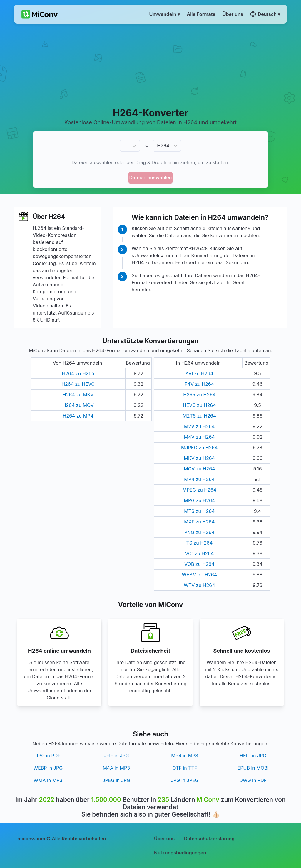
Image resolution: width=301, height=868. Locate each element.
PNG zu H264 (199, 532)
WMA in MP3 (48, 780)
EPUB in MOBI (253, 768)
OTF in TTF (185, 768)
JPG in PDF (48, 756)
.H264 (163, 146)
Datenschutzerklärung (209, 839)
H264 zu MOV (78, 405)
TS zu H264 (199, 543)
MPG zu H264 (199, 500)
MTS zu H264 (199, 511)
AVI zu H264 (199, 373)
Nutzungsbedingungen (180, 853)
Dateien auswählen (151, 177)
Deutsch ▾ (265, 14)
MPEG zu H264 (199, 490)
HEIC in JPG (253, 756)
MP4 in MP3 (185, 756)
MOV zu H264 (199, 469)
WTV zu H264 (199, 585)
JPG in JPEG (185, 780)
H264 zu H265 (78, 373)
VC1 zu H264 (199, 553)
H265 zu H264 (199, 395)
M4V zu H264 (199, 437)
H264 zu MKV (78, 395)
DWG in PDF (253, 780)
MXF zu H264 (199, 522)
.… (126, 146)
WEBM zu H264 (200, 575)
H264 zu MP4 (78, 416)
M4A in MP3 (116, 768)
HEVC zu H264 (199, 405)
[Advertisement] (150, 65)
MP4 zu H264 (199, 479)
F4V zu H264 (199, 384)
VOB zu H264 (199, 564)
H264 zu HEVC (78, 384)
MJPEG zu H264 (199, 448)
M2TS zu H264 (199, 416)
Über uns (164, 839)
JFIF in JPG (116, 756)
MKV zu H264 (199, 458)
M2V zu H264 (199, 426)
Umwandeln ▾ (165, 14)
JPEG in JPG (116, 780)
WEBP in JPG (48, 768)
